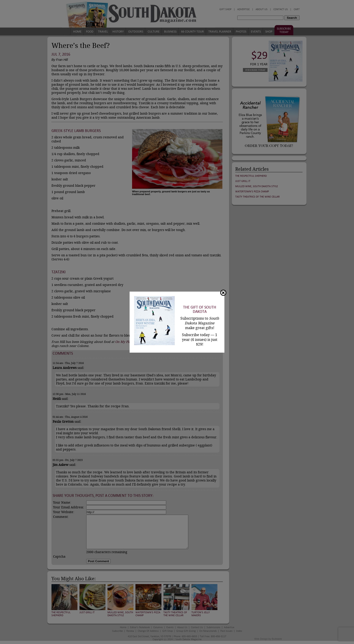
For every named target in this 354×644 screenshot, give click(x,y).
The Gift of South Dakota (200, 309)
